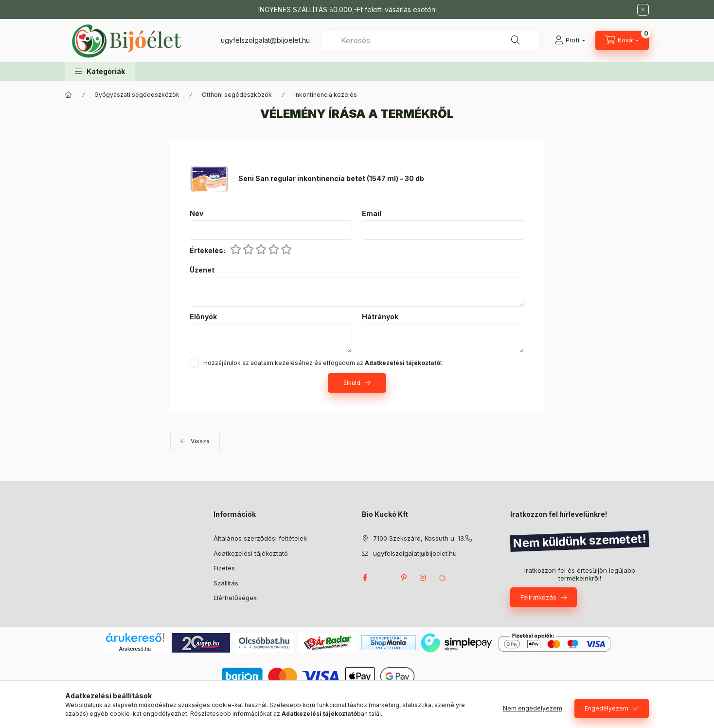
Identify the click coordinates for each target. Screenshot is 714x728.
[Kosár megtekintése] (622, 40)
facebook (365, 578)
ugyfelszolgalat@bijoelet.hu (265, 40)
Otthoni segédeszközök (237, 95)
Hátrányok (380, 317)
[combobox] (430, 40)
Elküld (352, 383)
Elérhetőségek (235, 598)
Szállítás (226, 583)
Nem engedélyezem (533, 708)
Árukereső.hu (135, 649)
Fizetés (224, 568)
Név (196, 214)
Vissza (200, 441)
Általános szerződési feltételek (260, 538)
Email (372, 214)
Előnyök (203, 317)
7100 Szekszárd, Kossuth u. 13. (419, 538)
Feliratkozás (538, 597)
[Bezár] (643, 10)
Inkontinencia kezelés (326, 95)
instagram (423, 578)
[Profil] (570, 40)
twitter (384, 578)
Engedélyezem (607, 708)
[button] (100, 71)
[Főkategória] (69, 95)
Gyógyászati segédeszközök (137, 95)
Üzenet (202, 270)
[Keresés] (516, 40)
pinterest (404, 578)
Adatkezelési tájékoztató (251, 553)
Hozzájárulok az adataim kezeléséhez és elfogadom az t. (323, 363)
